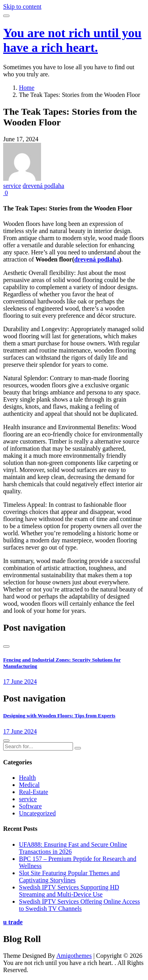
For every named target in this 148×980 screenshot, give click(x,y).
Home (27, 88)
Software (30, 806)
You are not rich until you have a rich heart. (72, 40)
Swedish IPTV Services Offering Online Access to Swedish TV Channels (79, 905)
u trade (13, 922)
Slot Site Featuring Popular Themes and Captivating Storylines (69, 877)
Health (27, 778)
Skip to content (22, 7)
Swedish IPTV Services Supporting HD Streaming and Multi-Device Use (69, 891)
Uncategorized (37, 813)
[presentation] (6, 646)
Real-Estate (34, 792)
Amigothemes (74, 956)
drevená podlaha (43, 186)
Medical (29, 785)
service (12, 186)
